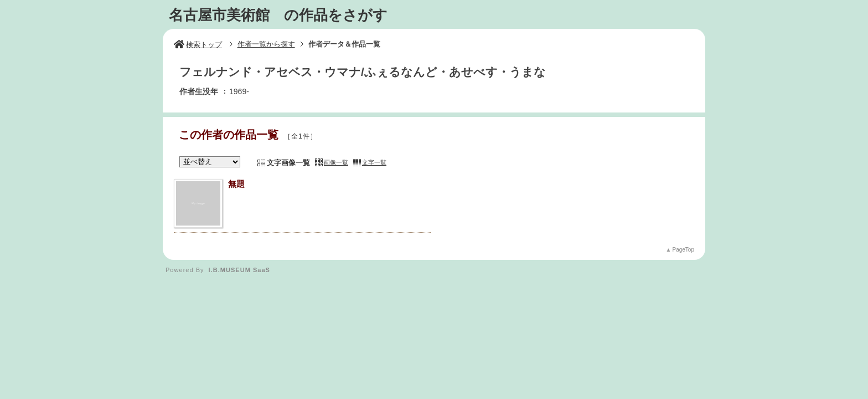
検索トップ (198, 45)
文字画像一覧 (288, 163)
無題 (236, 184)
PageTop (683, 250)
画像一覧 (336, 162)
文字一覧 (374, 162)
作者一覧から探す (266, 44)
